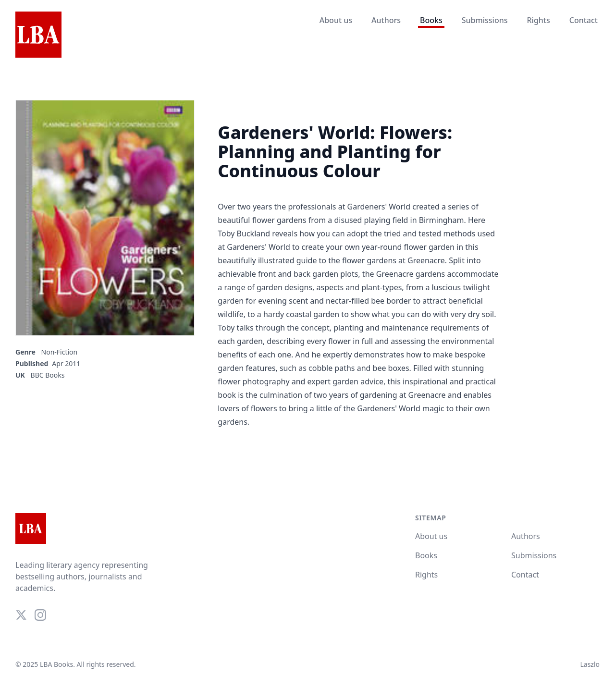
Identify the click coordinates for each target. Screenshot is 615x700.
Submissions (485, 20)
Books (431, 20)
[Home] (38, 35)
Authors (386, 20)
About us (336, 20)
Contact (584, 20)
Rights (538, 20)
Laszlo (590, 664)
